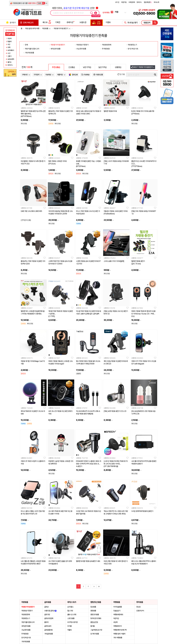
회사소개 (156, 2)
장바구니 (139, 2)
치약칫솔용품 (117, 607)
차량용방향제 (107, 45)
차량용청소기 (132, 45)
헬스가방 (70, 611)
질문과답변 (148, 2)
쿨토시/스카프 (72, 615)
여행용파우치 (117, 626)
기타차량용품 (29, 53)
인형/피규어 (140, 611)
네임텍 (115, 622)
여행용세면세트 (118, 615)
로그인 (117, 2)
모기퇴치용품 (95, 634)
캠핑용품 (93, 611)
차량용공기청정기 (82, 45)
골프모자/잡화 (49, 618)
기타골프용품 (49, 634)
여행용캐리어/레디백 (120, 630)
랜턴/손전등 (94, 622)
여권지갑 (116, 618)
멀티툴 (92, 626)
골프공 (46, 607)
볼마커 (46, 622)
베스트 (47, 22)
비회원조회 (132, 2)
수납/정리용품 (81, 49)
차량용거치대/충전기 (58, 45)
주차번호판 (106, 49)
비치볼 (69, 626)
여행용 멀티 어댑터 (119, 634)
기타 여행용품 (118, 638)
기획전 (58, 22)
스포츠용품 (71, 618)
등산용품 (93, 607)
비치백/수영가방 (73, 622)
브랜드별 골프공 (50, 611)
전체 (26, 45)
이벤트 (108, 22)
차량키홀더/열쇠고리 (32, 49)
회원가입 (124, 2)
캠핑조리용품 (95, 615)
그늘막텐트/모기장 (96, 630)
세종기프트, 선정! (75, 8)
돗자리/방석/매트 (96, 618)
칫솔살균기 (117, 611)
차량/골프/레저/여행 (32, 28)
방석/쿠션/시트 (133, 49)
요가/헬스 (70, 607)
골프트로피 (48, 626)
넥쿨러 (69, 630)
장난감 (138, 607)
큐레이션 (70, 22)
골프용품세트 (49, 630)
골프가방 (47, 615)
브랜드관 (83, 22)
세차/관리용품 (55, 49)
